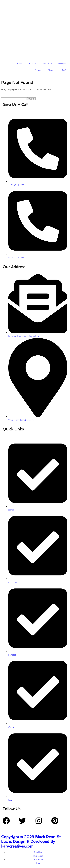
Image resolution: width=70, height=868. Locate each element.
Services (38, 70)
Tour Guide (47, 63)
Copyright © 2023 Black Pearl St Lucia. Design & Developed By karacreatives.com (31, 842)
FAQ (64, 70)
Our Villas (32, 63)
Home (19, 63)
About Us (52, 70)
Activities (62, 63)
